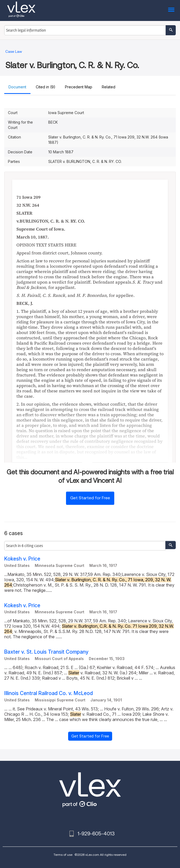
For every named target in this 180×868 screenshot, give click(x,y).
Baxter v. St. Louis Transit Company (46, 652)
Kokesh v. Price (22, 559)
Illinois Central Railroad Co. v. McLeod (49, 693)
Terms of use (63, 855)
